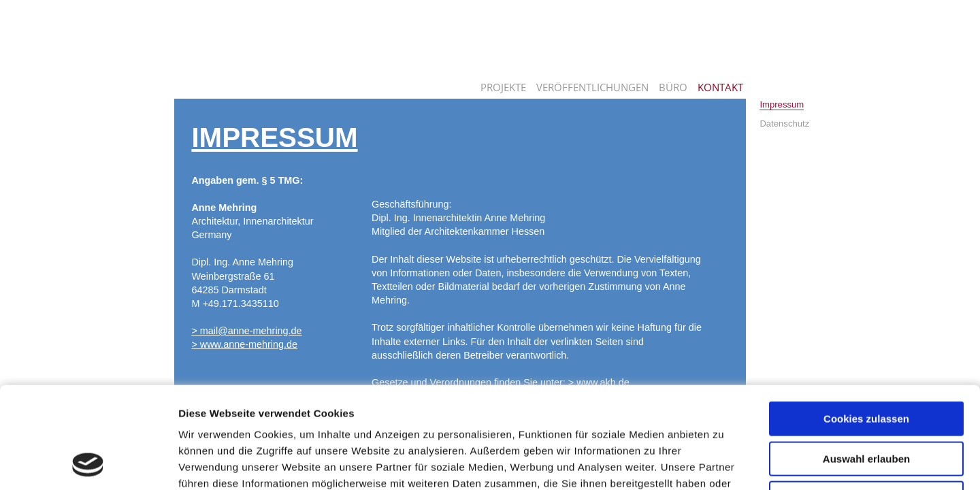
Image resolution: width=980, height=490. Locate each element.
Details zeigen (724, 463)
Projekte (503, 87)
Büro (673, 87)
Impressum (782, 104)
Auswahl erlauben (866, 364)
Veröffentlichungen (592, 87)
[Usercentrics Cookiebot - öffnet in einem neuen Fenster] (88, 463)
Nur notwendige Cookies (866, 403)
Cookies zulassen (866, 324)
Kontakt (720, 87)
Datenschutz (784, 124)
